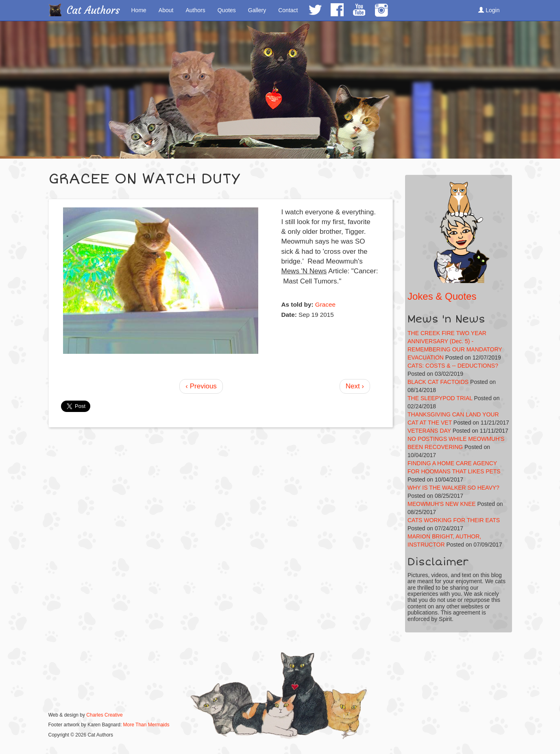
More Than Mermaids (146, 725)
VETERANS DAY (429, 431)
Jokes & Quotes (442, 296)
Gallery (257, 10)
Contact (288, 10)
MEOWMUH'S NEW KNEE (442, 504)
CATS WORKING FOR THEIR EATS (454, 520)
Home (139, 10)
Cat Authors (93, 10)
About (166, 10)
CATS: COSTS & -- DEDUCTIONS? (453, 366)
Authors (195, 10)
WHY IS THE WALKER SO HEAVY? (453, 488)
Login (489, 10)
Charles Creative (104, 715)
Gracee (325, 304)
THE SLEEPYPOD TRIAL (440, 398)
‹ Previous (201, 386)
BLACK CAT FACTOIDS (438, 382)
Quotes (227, 10)
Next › (355, 386)
